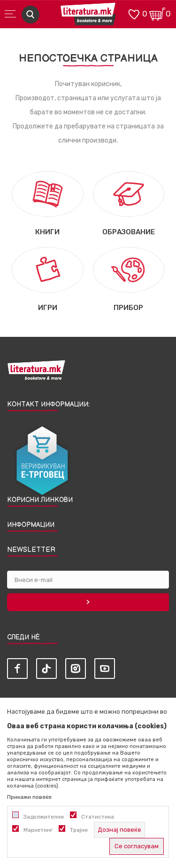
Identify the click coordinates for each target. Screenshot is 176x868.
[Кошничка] (157, 13)
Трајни (79, 830)
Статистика (98, 817)
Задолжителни (44, 817)
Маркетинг (38, 830)
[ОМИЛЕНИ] (134, 13)
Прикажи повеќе (29, 797)
